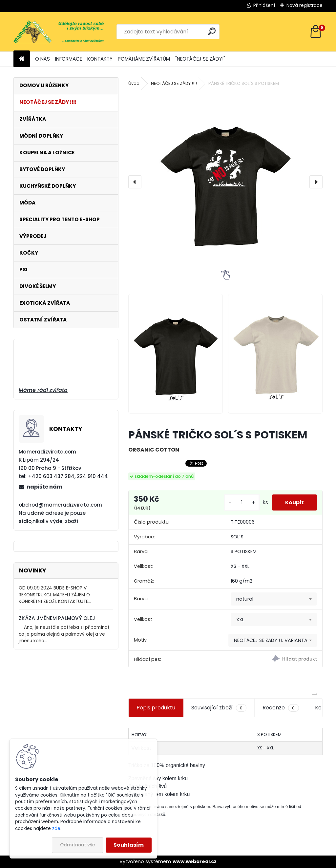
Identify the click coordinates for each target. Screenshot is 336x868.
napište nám (44, 487)
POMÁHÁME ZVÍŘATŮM (144, 59)
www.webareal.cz (195, 861)
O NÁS (42, 59)
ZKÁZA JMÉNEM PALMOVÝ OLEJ (57, 618)
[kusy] (242, 502)
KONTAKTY (100, 59)
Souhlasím (129, 845)
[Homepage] (22, 59)
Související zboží (219, 708)
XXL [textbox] (240, 620)
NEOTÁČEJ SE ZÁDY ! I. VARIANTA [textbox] (271, 640)
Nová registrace (304, 5)
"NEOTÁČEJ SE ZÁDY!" (200, 59)
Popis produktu (156, 708)
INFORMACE (69, 59)
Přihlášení (264, 5)
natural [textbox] (245, 599)
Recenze (281, 708)
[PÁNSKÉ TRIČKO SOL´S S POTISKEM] (225, 182)
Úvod (134, 83)
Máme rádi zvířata (43, 390)
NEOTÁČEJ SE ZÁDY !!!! (174, 83)
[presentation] (135, 182)
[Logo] (59, 32)
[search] (212, 31)
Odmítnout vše (77, 845)
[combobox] (274, 599)
